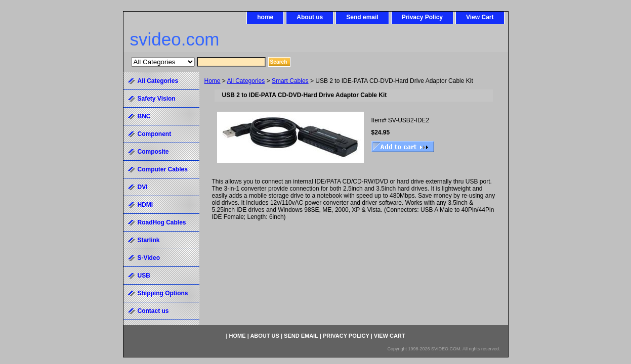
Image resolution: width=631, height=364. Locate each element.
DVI (143, 187)
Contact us (153, 311)
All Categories (246, 81)
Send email (362, 17)
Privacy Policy (422, 17)
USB (144, 276)
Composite (153, 152)
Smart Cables (290, 81)
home (265, 17)
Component (155, 134)
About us (310, 17)
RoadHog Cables (162, 222)
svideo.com (175, 39)
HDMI (145, 205)
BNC (144, 116)
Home (213, 81)
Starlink (149, 240)
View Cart (480, 17)
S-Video (149, 258)
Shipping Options (163, 293)
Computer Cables (163, 169)
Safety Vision (157, 99)
